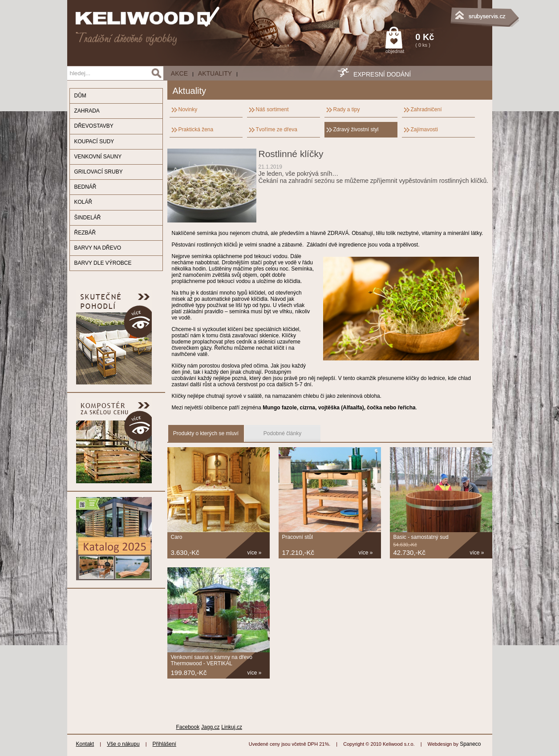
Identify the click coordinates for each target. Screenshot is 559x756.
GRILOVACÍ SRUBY (99, 172)
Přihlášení (164, 744)
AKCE (179, 73)
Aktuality (215, 73)
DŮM (80, 96)
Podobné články (282, 433)
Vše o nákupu (123, 744)
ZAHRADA (87, 111)
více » (255, 553)
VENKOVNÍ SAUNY (98, 157)
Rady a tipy (347, 109)
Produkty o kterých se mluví (206, 433)
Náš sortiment (272, 109)
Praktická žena (196, 129)
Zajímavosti (424, 129)
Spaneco (470, 744)
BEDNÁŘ (85, 187)
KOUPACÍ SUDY (94, 141)
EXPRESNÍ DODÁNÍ (382, 74)
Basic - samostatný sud (421, 537)
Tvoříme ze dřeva (277, 129)
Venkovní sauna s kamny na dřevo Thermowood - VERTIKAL (212, 660)
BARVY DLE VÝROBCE (103, 263)
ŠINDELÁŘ (88, 218)
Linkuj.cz (232, 727)
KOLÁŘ (83, 202)
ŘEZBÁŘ (85, 233)
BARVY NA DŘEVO (98, 248)
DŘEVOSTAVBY (94, 126)
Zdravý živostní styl (356, 129)
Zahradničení (426, 109)
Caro (177, 537)
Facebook (188, 727)
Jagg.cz (210, 727)
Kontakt (85, 744)
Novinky (188, 109)
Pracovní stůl (298, 537)
